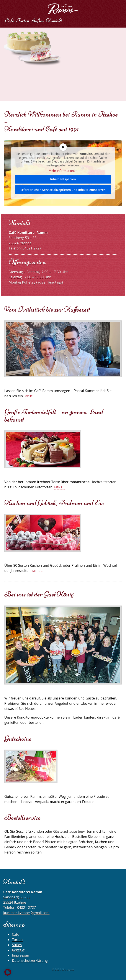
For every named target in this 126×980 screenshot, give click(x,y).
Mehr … (30, 396)
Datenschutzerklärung (30, 960)
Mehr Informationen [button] (63, 171)
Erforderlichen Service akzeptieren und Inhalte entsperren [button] (63, 190)
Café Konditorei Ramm (63, 9)
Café (16, 934)
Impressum (21, 955)
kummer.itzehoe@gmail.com (26, 913)
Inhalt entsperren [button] (63, 179)
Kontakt (18, 950)
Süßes (17, 945)
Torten (17, 940)
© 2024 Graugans (63, 969)
